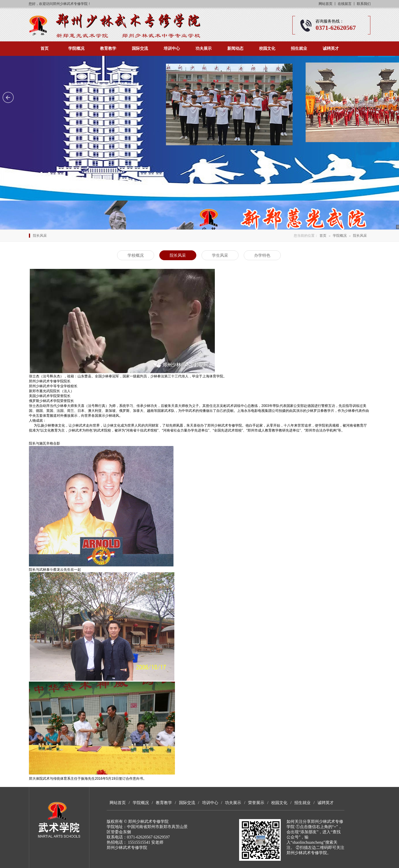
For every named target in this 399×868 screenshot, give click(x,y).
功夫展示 (204, 48)
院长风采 (360, 236)
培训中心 (172, 48)
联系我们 (364, 4)
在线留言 (345, 4)
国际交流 (140, 48)
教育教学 (108, 48)
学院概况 (76, 48)
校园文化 (267, 48)
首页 (45, 48)
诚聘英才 (331, 48)
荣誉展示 (256, 803)
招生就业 (299, 48)
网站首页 (326, 4)
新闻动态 (235, 48)
